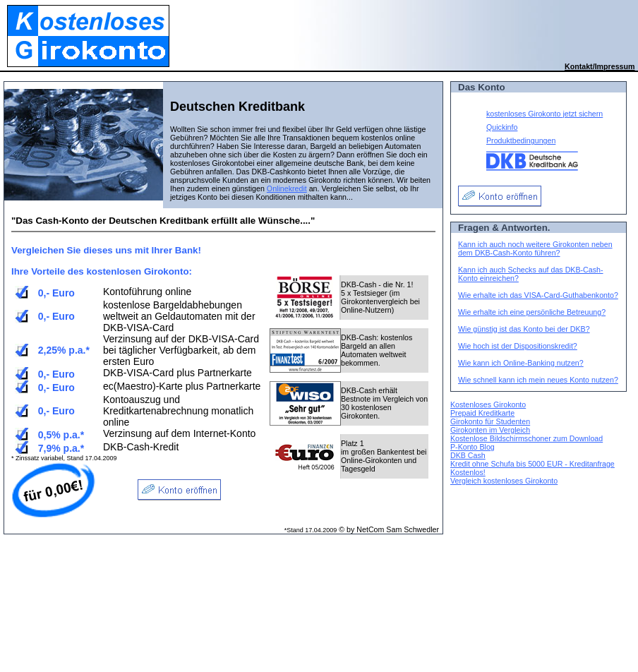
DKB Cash (468, 455)
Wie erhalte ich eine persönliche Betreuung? (532, 312)
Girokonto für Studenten (490, 421)
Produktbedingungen (521, 140)
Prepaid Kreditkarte (482, 413)
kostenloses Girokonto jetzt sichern (544, 114)
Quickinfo (502, 127)
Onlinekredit (287, 188)
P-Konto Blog (473, 447)
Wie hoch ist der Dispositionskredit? (518, 346)
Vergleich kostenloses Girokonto (504, 481)
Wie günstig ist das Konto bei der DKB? (524, 329)
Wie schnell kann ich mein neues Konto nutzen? (538, 380)
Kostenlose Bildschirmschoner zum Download (526, 438)
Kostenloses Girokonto (488, 404)
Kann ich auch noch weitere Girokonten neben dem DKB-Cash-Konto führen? (535, 248)
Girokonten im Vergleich (490, 430)
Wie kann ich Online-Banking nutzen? (521, 363)
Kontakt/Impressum (600, 66)
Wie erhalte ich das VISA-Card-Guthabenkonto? (538, 295)
